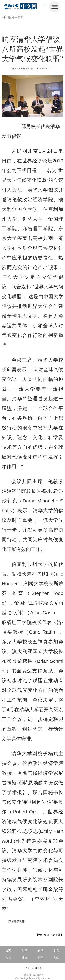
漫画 (24, 957)
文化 (8, 957)
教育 (20, 17)
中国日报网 (8, 17)
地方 (57, 957)
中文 (27, 968)
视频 (41, 957)
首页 (8, 950)
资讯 (41, 950)
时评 (24, 950)
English (36, 968)
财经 (57, 950)
